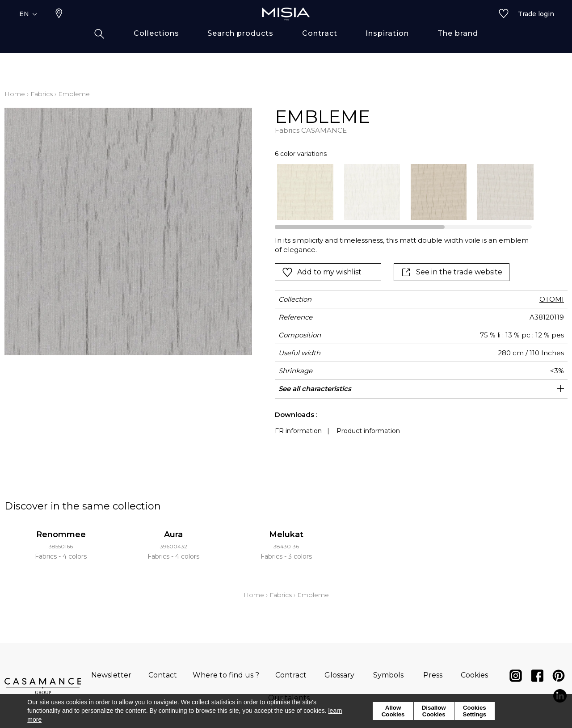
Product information (368, 431)
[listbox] (400, 192)
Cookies (474, 675)
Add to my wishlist (322, 272)
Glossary (339, 675)
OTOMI (552, 299)
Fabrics (42, 94)
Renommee (61, 534)
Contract (291, 675)
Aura (173, 534)
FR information (298, 431)
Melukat (286, 534)
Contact (163, 675)
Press (433, 675)
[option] (305, 192)
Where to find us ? (226, 675)
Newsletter (111, 675)
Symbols (388, 675)
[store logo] (286, 28)
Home (15, 94)
